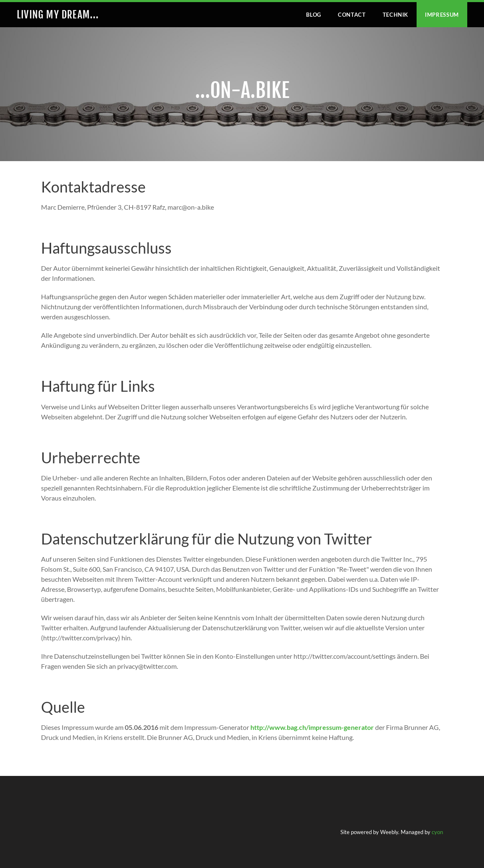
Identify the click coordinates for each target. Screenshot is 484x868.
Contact (352, 15)
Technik (396, 15)
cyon (437, 832)
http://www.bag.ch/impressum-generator (312, 727)
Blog (314, 15)
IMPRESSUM (442, 15)
